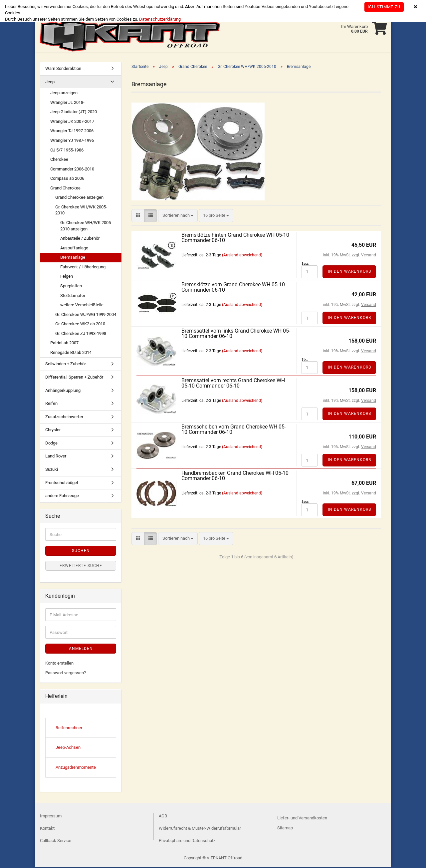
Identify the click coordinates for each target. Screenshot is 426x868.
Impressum (51, 817)
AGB (163, 817)
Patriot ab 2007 (64, 344)
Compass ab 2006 (67, 180)
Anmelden (81, 650)
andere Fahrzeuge (62, 497)
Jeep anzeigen (64, 94)
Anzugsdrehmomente (76, 769)
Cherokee (59, 161)
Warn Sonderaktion (63, 70)
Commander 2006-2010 (72, 170)
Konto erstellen (59, 664)
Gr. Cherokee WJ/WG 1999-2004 (86, 316)
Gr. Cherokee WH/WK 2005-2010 (81, 211)
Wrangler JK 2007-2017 (72, 123)
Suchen (81, 552)
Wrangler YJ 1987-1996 (72, 142)
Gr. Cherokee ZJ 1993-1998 (81, 335)
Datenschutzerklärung (160, 19)
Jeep (50, 83)
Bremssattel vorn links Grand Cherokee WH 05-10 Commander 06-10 (236, 335)
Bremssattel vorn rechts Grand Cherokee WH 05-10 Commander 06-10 (233, 384)
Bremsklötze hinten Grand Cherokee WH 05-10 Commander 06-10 (235, 239)
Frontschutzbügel (62, 484)
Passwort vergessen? (66, 674)
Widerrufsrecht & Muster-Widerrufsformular (200, 830)
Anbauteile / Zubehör (80, 240)
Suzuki (52, 471)
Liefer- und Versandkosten (302, 819)
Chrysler (53, 431)
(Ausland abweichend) (242, 256)
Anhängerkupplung (63, 392)
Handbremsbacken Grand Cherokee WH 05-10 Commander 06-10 (235, 477)
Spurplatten (71, 287)
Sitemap (285, 829)
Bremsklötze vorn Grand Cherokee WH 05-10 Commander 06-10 (233, 289)
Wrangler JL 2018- (67, 104)
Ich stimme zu (384, 7)
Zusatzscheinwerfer (64, 418)
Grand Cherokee (65, 189)
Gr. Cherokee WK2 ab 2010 (80, 325)
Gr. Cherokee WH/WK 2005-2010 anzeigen (86, 227)
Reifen (51, 405)
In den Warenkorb (349, 273)
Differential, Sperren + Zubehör (74, 378)
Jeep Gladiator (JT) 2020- (74, 113)
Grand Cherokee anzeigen (79, 199)
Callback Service (56, 842)
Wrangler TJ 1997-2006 (72, 132)
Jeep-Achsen (68, 749)
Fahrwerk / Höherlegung (83, 268)
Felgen (67, 278)
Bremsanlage (73, 259)
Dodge (51, 444)
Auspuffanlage (74, 249)
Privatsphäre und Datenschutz (187, 842)
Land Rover (56, 457)
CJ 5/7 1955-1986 (67, 151)
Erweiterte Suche (81, 567)
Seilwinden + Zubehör (66, 365)
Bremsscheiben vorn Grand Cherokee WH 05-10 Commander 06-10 (234, 431)
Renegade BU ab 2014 (71, 354)
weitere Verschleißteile (82, 306)
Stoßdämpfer (73, 297)
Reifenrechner (69, 729)
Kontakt (47, 830)
